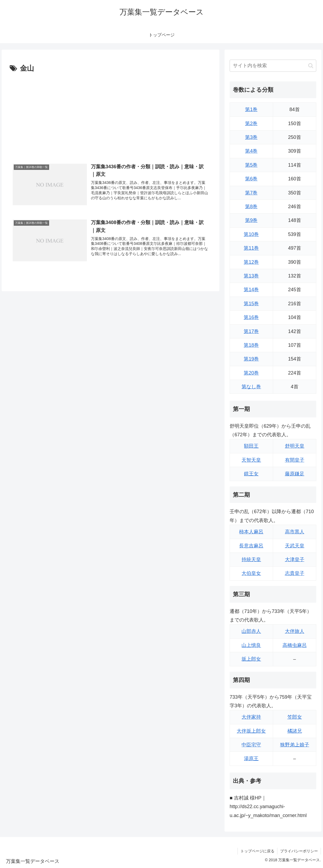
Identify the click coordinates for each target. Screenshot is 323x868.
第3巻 (251, 137)
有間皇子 (295, 460)
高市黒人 (295, 532)
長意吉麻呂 (251, 546)
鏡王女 (251, 474)
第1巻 (251, 109)
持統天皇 (251, 560)
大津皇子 (295, 560)
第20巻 (251, 373)
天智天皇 (251, 460)
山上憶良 (251, 645)
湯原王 (251, 759)
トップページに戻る (257, 851)
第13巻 (251, 276)
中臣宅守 (251, 745)
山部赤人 (251, 631)
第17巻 (251, 331)
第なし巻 (251, 387)
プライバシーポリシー (299, 851)
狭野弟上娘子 (295, 745)
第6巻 (251, 179)
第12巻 (251, 262)
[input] (273, 66)
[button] (311, 66)
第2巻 (251, 123)
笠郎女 (295, 717)
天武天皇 (295, 546)
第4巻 (251, 151)
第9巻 (251, 220)
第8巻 (251, 207)
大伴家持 (251, 717)
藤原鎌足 (295, 474)
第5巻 (251, 165)
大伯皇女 (251, 573)
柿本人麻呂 (251, 532)
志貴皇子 (295, 573)
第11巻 (251, 248)
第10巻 (251, 234)
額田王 (251, 446)
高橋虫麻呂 (295, 645)
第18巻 (251, 345)
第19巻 (251, 359)
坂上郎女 (251, 659)
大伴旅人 (295, 631)
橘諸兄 (295, 731)
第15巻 (251, 304)
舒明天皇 (295, 446)
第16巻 (251, 317)
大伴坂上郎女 (251, 731)
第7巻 (251, 193)
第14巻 (251, 290)
